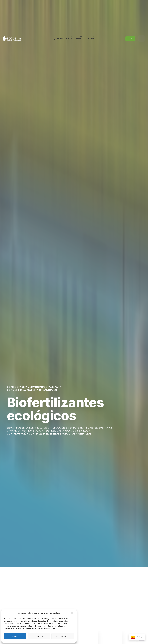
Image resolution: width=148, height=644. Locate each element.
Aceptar (15, 636)
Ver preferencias (63, 636)
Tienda (130, 39)
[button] (72, 613)
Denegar (39, 636)
